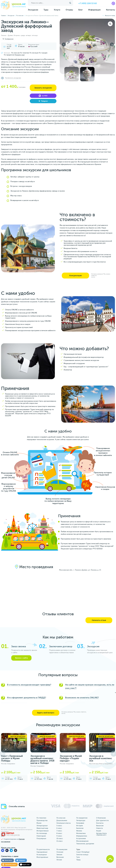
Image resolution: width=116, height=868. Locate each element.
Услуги (57, 10)
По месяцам (34, 53)
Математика (81, 833)
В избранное (8, 39)
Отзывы (69, 10)
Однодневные (42, 852)
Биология (80, 828)
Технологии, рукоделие (85, 844)
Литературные (42, 826)
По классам (20, 16)
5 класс (59, 826)
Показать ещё (20, 55)
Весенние (60, 857)
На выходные (42, 855)
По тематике (25, 53)
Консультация (75, 276)
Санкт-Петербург (83, 852)
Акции (99, 831)
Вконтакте (8, 860)
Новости (99, 828)
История (80, 826)
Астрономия (81, 839)
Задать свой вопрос (46, 713)
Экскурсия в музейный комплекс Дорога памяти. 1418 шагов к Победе (42, 759)
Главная (3, 16)
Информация (94, 10)
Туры (46, 10)
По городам (43, 53)
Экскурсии (33, 10)
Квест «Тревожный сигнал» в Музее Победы (12, 758)
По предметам (9, 55)
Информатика (82, 836)
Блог (81, 10)
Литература (81, 821)
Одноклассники (10, 865)
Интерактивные (43, 831)
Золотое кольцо (82, 855)
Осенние (60, 852)
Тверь (78, 860)
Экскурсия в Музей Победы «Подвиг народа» (71, 758)
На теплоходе (42, 833)
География (80, 823)
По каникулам (62, 849)
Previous (64, 45)
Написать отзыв (99, 620)
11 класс (60, 841)
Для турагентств (102, 821)
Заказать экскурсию (43, 88)
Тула (78, 857)
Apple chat (26, 865)
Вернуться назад (110, 16)
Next (112, 45)
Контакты (110, 10)
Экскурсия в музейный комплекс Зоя (101, 758)
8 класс (59, 833)
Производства (42, 821)
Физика (79, 831)
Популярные (41, 839)
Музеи (39, 823)
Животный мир (42, 828)
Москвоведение (82, 841)
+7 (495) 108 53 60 (88, 3)
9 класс (59, 836)
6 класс (59, 828)
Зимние (59, 855)
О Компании (101, 818)
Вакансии (100, 826)
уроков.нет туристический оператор (13, 5)
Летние (59, 860)
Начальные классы (64, 823)
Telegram (22, 860)
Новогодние (41, 836)
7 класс (59, 831)
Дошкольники (62, 821)
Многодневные (42, 857)
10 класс (60, 839)
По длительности (43, 849)
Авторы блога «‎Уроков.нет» (101, 834)
